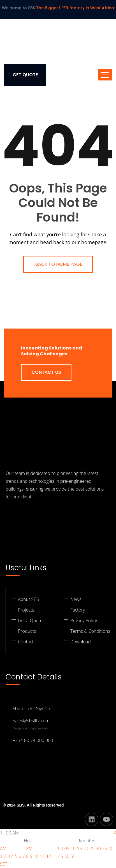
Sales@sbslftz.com (31, 720)
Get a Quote (30, 620)
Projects (26, 610)
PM (29, 848)
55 (73, 856)
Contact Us (46, 372)
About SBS (28, 599)
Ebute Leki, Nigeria (31, 708)
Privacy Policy (84, 620)
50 (67, 856)
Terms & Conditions (90, 631)
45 (61, 856)
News (76, 599)
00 (61, 848)
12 (49, 856)
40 (111, 848)
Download (81, 642)
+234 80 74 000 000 (33, 740)
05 (67, 848)
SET (4, 864)
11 (42, 856)
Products (27, 631)
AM (3, 848)
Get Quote (25, 75)
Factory (78, 610)
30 (98, 848)
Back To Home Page (58, 264)
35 (105, 848)
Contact (26, 642)
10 (36, 856)
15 (79, 848)
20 (86, 848)
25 (92, 848)
